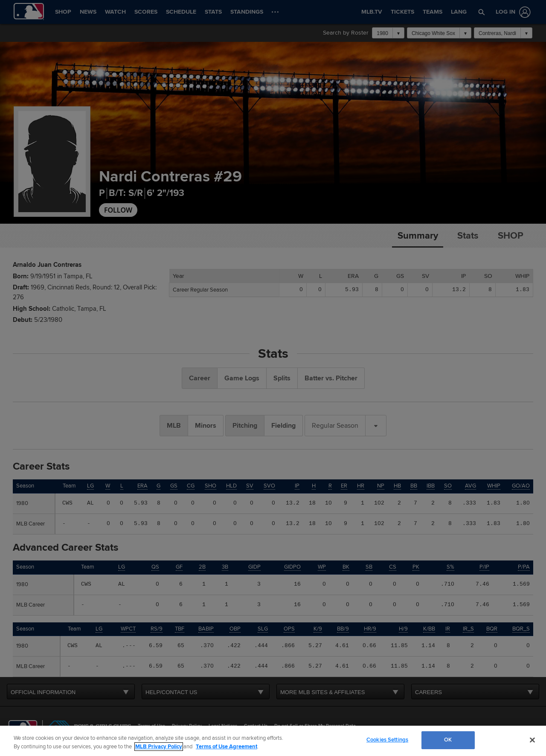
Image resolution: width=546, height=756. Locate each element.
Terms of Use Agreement (227, 747)
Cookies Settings (387, 740)
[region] (273, 741)
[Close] (532, 740)
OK (448, 740)
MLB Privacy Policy (159, 747)
